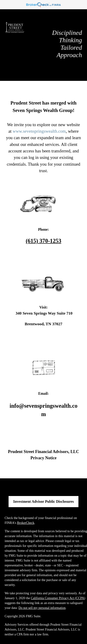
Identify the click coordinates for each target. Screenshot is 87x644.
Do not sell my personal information (42, 608)
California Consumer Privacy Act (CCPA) (58, 598)
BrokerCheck (26, 523)
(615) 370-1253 (43, 241)
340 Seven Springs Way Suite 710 (43, 313)
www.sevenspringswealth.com (39, 131)
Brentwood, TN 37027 (43, 324)
